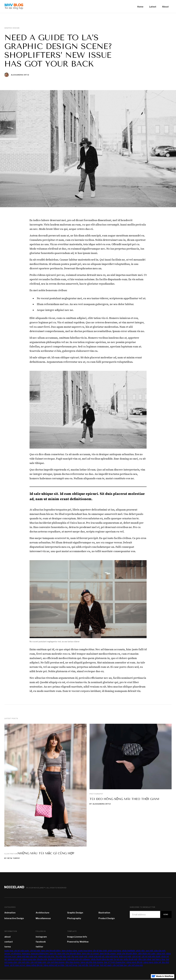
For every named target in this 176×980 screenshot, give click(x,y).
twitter (39, 947)
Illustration (11, 854)
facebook (41, 942)
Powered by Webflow (78, 942)
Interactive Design (14, 918)
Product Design (107, 918)
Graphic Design (75, 913)
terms (8, 947)
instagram (41, 937)
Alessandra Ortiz (20, 75)
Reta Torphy (14, 858)
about (8, 937)
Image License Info (77, 937)
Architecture (43, 913)
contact (9, 942)
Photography (96, 794)
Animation (10, 913)
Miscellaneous (43, 918)
